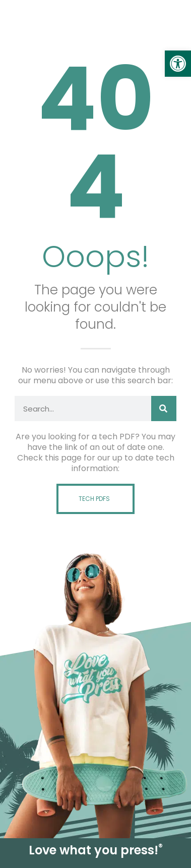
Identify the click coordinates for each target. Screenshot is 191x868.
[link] (178, 64)
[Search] (164, 409)
